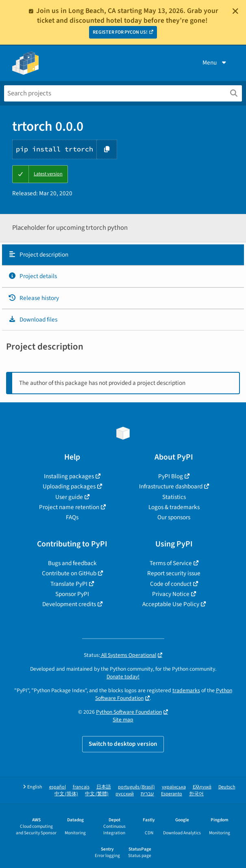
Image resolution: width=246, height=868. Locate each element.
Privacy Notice (171, 594)
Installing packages (69, 476)
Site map (123, 720)
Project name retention (69, 507)
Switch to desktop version (123, 744)
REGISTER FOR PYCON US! (120, 32)
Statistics (174, 497)
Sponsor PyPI (72, 594)
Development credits (69, 604)
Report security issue (174, 573)
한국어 (196, 794)
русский (125, 794)
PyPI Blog (171, 476)
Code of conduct (171, 584)
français (81, 787)
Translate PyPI (69, 584)
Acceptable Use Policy (171, 604)
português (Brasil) (136, 787)
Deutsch (227, 787)
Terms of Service (171, 563)
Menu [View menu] (215, 63)
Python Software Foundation (129, 712)
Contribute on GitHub (69, 573)
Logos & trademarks (174, 507)
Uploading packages (69, 486)
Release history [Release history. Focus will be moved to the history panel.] (34, 298)
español (58, 787)
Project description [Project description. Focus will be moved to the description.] (38, 255)
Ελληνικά (202, 787)
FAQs (72, 517)
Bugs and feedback (72, 563)
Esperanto (172, 794)
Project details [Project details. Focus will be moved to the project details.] (33, 276)
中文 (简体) (66, 794)
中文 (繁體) (97, 794)
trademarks (186, 690)
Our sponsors (174, 517)
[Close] (235, 11)
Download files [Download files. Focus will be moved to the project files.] (33, 320)
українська (174, 787)
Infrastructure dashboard (171, 486)
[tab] (123, 255)
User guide (69, 497)
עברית (147, 794)
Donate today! (123, 677)
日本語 (104, 787)
